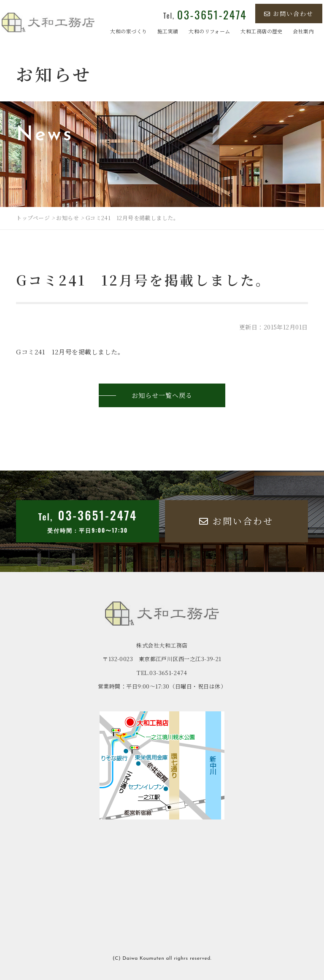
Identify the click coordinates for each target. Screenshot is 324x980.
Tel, (205, 16)
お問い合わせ (289, 14)
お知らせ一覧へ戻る (162, 395)
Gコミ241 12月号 (44, 352)
